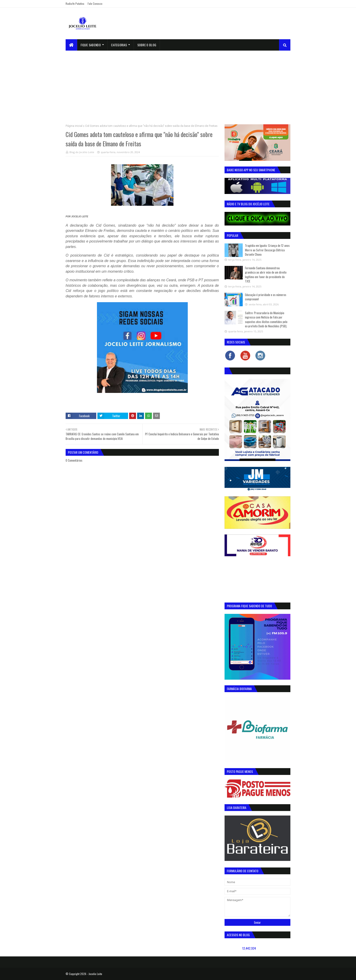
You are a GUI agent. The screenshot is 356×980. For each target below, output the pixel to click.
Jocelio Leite (95, 974)
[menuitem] (71, 45)
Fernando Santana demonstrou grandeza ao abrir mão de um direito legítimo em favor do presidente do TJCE (266, 275)
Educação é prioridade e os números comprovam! (266, 297)
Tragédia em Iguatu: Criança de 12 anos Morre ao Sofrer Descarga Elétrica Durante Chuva (267, 250)
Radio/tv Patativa (75, 4)
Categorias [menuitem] (119, 45)
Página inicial (74, 126)
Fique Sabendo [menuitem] (91, 45)
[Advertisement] (178, 85)
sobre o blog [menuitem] (147, 45)
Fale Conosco (95, 4)
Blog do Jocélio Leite (82, 152)
